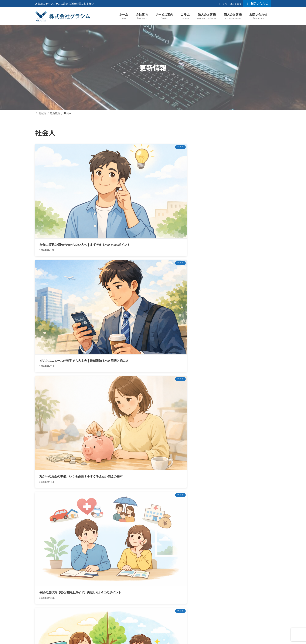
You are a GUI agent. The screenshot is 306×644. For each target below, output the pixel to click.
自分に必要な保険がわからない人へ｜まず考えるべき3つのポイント (59, 185)
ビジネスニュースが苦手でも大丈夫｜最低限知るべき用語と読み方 (113, 185)
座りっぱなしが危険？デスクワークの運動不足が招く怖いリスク (59, 371)
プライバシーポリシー (84, 586)
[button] (227, 529)
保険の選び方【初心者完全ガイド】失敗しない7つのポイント (59, 247)
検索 (259, 133)
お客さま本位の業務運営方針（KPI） (134, 586)
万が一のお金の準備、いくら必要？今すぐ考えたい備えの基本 (167, 185)
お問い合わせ (257, 3)
